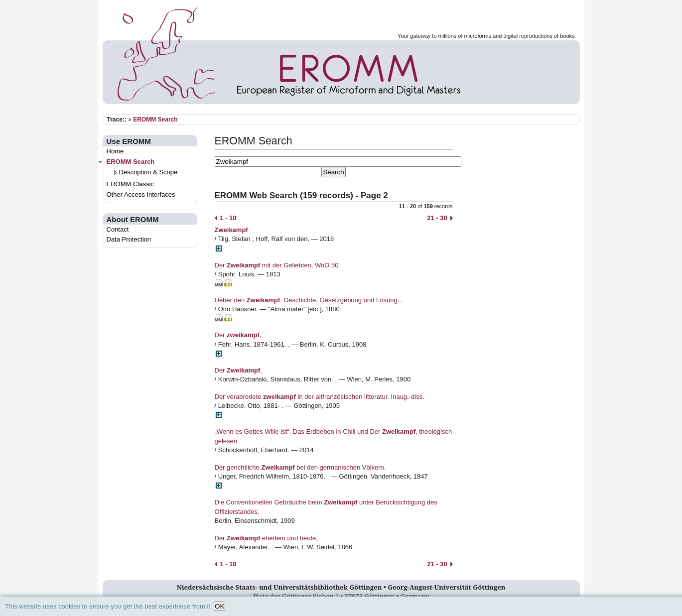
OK (219, 606)
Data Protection (129, 239)
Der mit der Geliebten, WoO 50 (277, 265)
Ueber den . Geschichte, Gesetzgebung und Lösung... (309, 300)
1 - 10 (226, 218)
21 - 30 (440, 218)
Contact (118, 229)
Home (115, 151)
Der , (238, 335)
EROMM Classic (130, 184)
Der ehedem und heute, (266, 538)
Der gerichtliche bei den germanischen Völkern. (300, 467)
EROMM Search (155, 120)
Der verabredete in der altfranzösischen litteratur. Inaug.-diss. (320, 397)
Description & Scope (148, 172)
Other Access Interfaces (141, 194)
